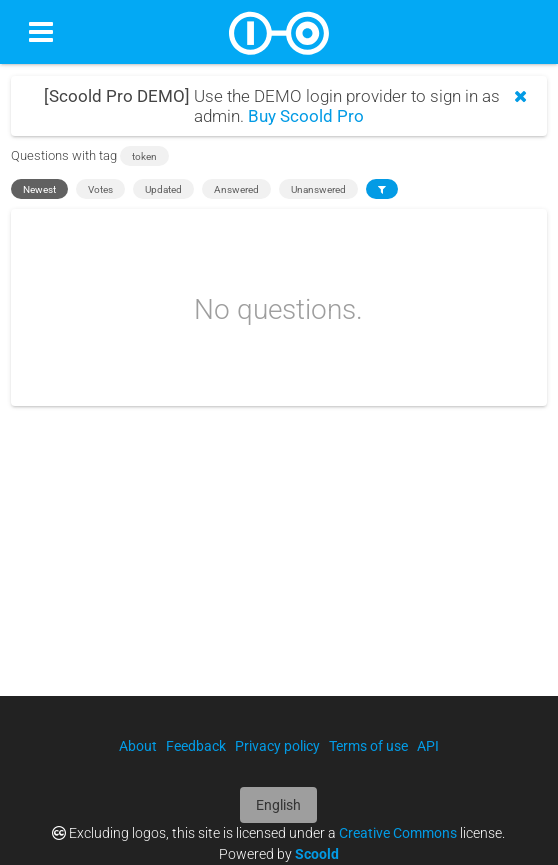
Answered (236, 189)
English (278, 805)
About (138, 746)
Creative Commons (398, 833)
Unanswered (318, 189)
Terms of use (368, 746)
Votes (100, 189)
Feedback (196, 746)
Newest (39, 189)
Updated (163, 189)
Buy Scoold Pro (306, 116)
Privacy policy (277, 746)
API (428, 746)
